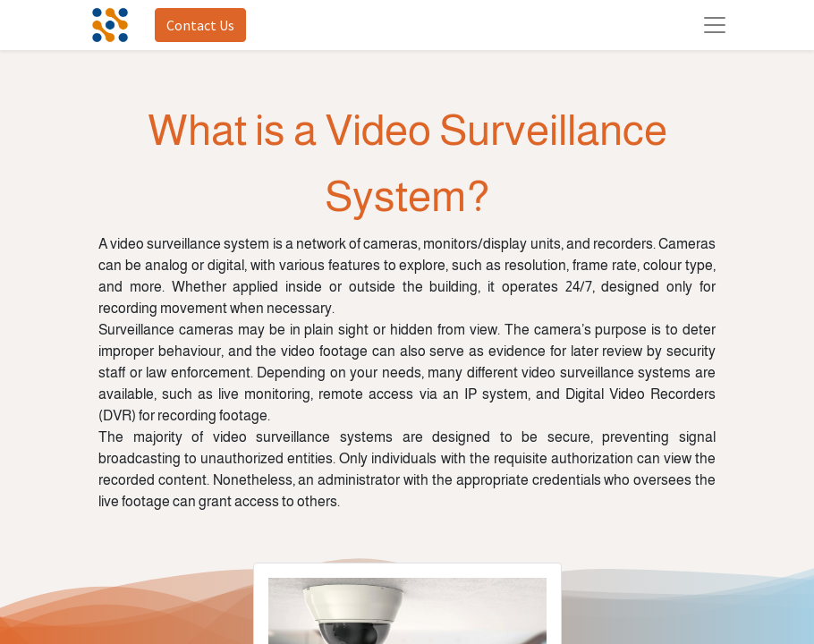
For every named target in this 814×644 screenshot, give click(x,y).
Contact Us (200, 25)
